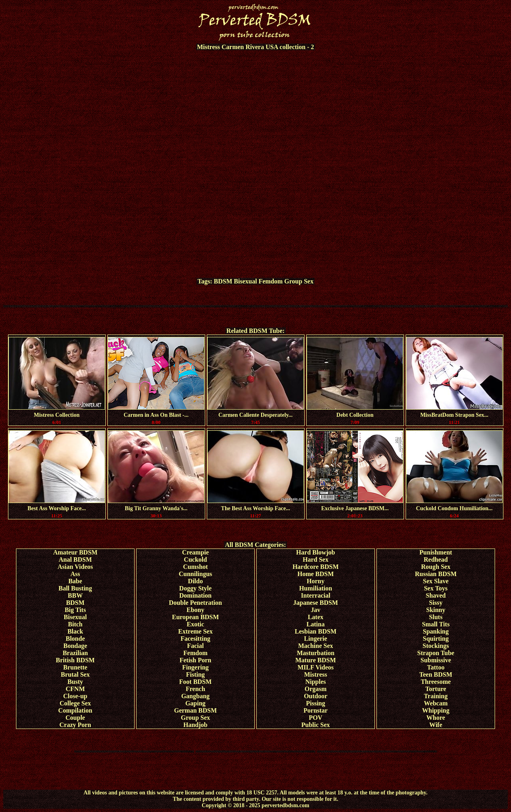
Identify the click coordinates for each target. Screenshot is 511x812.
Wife (436, 725)
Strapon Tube (436, 653)
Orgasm (316, 689)
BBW (75, 595)
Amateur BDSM (75, 552)
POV (316, 718)
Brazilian (75, 653)
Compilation (75, 710)
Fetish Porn (196, 660)
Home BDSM (316, 574)
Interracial (316, 595)
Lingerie (316, 639)
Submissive (436, 660)
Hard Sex (315, 559)
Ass (75, 574)
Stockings (436, 646)
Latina (316, 624)
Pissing (315, 703)
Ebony (195, 610)
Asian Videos (75, 567)
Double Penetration (195, 603)
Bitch (75, 624)
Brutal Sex (75, 674)
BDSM (223, 281)
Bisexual (246, 281)
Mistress (316, 674)
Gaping (195, 703)
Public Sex (316, 725)
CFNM (75, 689)
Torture (436, 689)
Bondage (75, 646)
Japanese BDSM (315, 603)
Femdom (271, 281)
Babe (75, 581)
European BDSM (196, 617)
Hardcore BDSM (316, 567)
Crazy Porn (75, 725)
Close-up (75, 696)
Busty (75, 682)
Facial (196, 646)
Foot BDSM (195, 682)
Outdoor (316, 696)
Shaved (436, 595)
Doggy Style (195, 588)
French (195, 689)
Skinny (436, 610)
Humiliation (316, 588)
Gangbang (195, 696)
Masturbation (315, 653)
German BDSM (195, 710)
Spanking (436, 631)
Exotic (196, 624)
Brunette (75, 667)
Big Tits (75, 610)
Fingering (195, 667)
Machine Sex (316, 646)
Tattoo (436, 667)
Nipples (316, 682)
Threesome (436, 682)
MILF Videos (316, 667)
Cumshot (195, 567)
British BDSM (75, 660)
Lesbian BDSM (315, 631)
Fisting (195, 674)
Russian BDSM (436, 574)
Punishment (436, 552)
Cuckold (196, 559)
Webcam (436, 703)
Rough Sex (436, 567)
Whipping (436, 710)
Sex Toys (436, 588)
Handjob (195, 725)
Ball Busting (75, 588)
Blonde (75, 639)
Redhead (436, 559)
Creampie (195, 552)
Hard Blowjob (316, 552)
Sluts (436, 617)
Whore (436, 718)
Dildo (195, 581)
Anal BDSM (75, 559)
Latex (316, 617)
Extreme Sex (195, 631)
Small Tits (436, 624)
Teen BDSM (436, 674)
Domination (195, 595)
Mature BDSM (316, 660)
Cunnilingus (196, 574)
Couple (75, 718)
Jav (316, 610)
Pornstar (315, 710)
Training (436, 696)
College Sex (75, 703)
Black (75, 631)
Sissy (436, 603)
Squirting (436, 639)
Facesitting (195, 639)
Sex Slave (436, 581)
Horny (315, 581)
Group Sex (299, 281)
